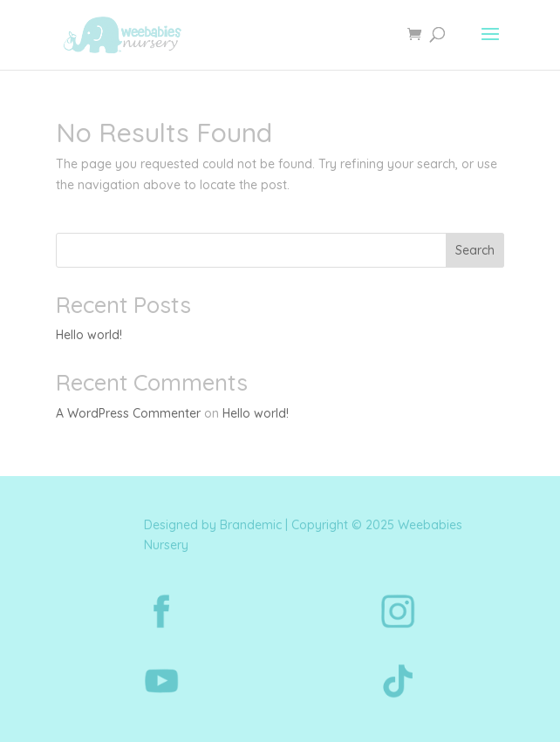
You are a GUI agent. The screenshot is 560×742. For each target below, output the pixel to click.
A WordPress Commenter (128, 413)
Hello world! (89, 335)
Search (475, 250)
